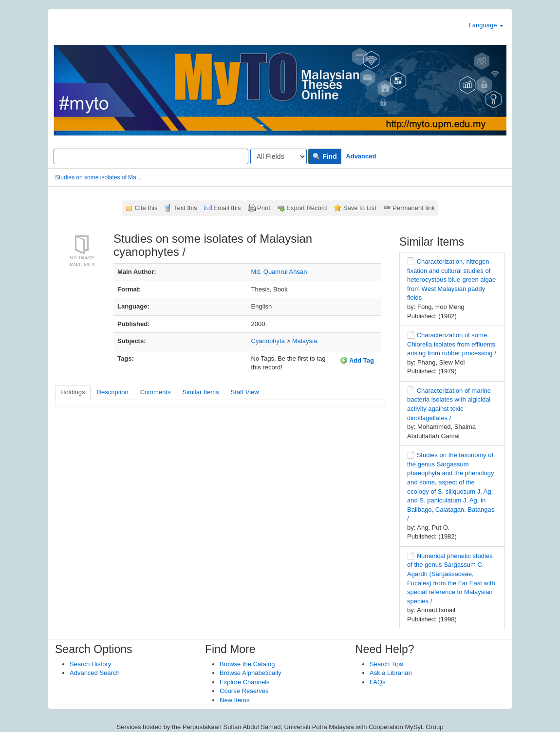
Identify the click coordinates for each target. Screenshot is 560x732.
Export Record (307, 208)
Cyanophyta (268, 341)
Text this (186, 208)
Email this (227, 208)
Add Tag (357, 360)
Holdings (73, 392)
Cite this (146, 208)
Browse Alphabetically (250, 673)
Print (264, 208)
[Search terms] (151, 156)
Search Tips (386, 664)
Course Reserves (244, 691)
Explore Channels (245, 682)
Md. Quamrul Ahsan (279, 272)
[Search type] (279, 156)
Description (113, 392)
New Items (234, 700)
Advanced (361, 156)
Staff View (245, 392)
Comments (156, 392)
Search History (90, 664)
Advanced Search (95, 673)
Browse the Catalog (247, 664)
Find (325, 156)
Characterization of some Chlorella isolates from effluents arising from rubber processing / (452, 344)
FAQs (378, 682)
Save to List (360, 208)
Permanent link (414, 208)
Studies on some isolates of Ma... (98, 177)
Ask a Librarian (391, 673)
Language (486, 25)
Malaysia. (306, 341)
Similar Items (200, 392)
